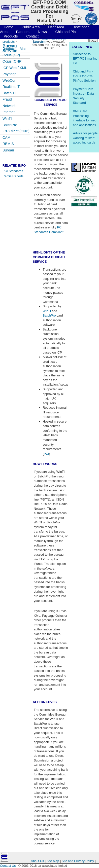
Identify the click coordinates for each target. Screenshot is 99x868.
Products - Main (15, 49)
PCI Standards (13, 171)
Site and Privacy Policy (78, 861)
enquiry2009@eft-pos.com (50, 40)
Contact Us (8, 866)
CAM (6, 138)
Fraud (7, 99)
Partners (23, 32)
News (42, 32)
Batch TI (9, 93)
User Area (56, 27)
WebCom (10, 80)
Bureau (8, 150)
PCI (46, 454)
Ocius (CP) (11, 55)
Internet (9, 112)
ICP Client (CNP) (16, 131)
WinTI (47, 311)
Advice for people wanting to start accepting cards (85, 138)
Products (11, 36)
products (9, 42)
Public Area (31, 27)
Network (9, 106)
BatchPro (49, 315)
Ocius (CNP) (13, 61)
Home (8, 27)
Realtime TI (12, 87)
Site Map (53, 861)
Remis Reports (13, 176)
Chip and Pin (66, 32)
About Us (37, 861)
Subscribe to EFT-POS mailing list (85, 59)
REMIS (8, 144)
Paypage (10, 74)
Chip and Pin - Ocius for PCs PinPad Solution (84, 76)
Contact (33, 36)
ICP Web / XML (15, 68)
